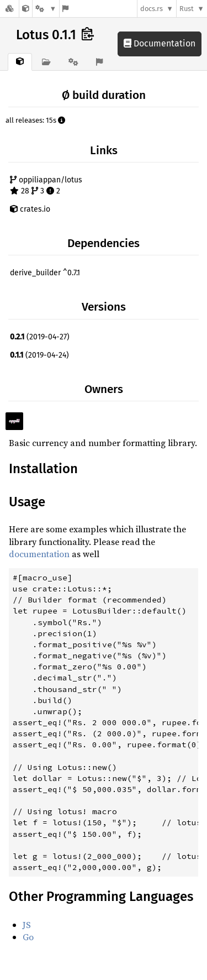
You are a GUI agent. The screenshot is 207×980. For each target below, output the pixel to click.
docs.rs (152, 9)
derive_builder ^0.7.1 (45, 273)
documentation (39, 554)
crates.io (30, 209)
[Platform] (46, 9)
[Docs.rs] (9, 9)
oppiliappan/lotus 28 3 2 (46, 185)
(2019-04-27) (40, 337)
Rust (187, 9)
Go (28, 937)
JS (27, 925)
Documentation (160, 43)
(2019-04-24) (39, 355)
